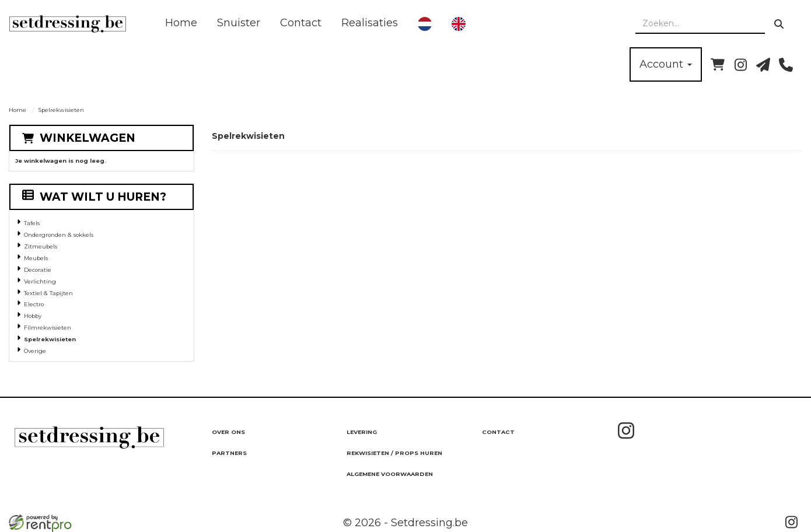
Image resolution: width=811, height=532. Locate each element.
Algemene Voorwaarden (390, 474)
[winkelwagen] (718, 65)
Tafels (32, 223)
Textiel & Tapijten (48, 293)
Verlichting (40, 281)
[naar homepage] (68, 24)
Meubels (36, 258)
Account (666, 64)
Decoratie (38, 270)
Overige (35, 351)
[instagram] (740, 65)
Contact (301, 23)
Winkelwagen (88, 138)
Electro (34, 304)
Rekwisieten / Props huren (394, 453)
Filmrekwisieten (48, 328)
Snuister (239, 23)
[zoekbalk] (700, 24)
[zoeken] (779, 24)
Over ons (228, 432)
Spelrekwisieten (50, 339)
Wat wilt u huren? (94, 197)
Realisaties (370, 23)
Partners (229, 453)
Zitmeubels (41, 246)
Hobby (33, 316)
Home (181, 23)
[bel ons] (786, 65)
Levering (362, 432)
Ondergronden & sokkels (59, 235)
